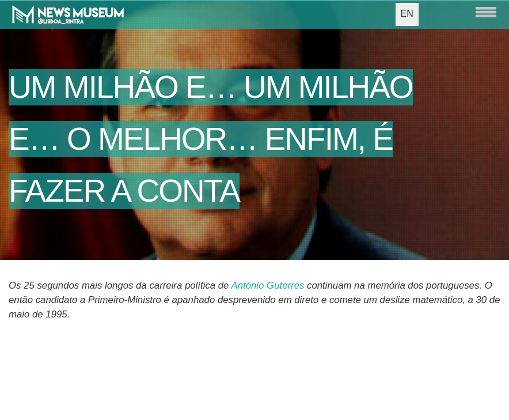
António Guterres (268, 285)
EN (407, 14)
